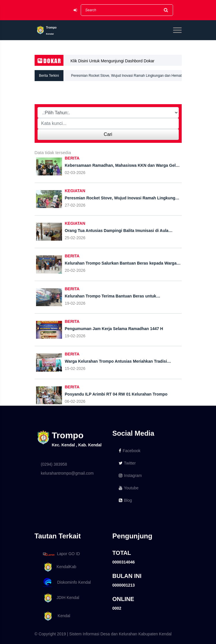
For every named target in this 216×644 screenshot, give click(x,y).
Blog (125, 500)
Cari (108, 134)
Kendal (56, 616)
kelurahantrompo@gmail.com (67, 473)
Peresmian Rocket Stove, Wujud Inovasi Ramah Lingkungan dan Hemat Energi (126, 77)
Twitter (127, 463)
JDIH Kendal (60, 598)
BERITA (72, 158)
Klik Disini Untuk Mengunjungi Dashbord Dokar (113, 61)
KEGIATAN (75, 191)
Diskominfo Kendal (67, 583)
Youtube (129, 488)
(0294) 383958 (54, 464)
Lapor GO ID (61, 554)
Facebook (130, 451)
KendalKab (59, 567)
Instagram (130, 475)
